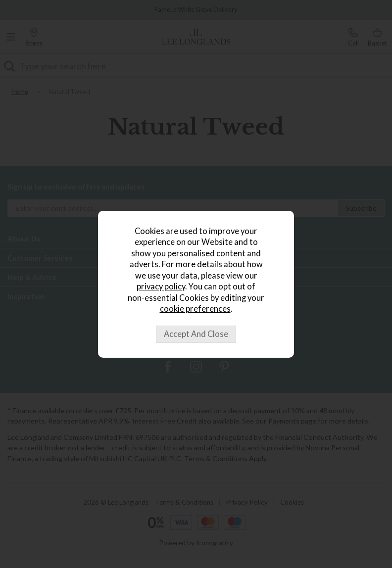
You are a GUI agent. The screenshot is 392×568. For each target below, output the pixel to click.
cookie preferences (195, 309)
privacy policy (161, 286)
